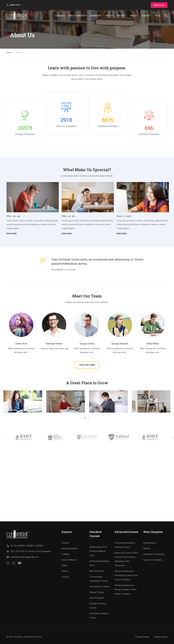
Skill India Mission (70, 549)
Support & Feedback (153, 560)
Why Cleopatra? (77, 16)
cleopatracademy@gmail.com (22, 557)
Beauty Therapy (97, 592)
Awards (147, 549)
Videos (133, 16)
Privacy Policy (142, 637)
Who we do (68, 216)
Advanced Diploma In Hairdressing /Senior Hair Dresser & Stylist (126, 575)
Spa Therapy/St (97, 598)
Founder (65, 543)
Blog (158, 16)
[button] (85, 418)
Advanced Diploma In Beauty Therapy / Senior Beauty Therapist (126, 590)
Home (9, 52)
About (109, 16)
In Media (65, 554)
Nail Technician (96, 571)
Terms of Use (161, 637)
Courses (59, 16)
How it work (124, 216)
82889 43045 (13, 5)
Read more (12, 234)
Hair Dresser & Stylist (99, 587)
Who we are (13, 216)
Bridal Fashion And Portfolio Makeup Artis (98, 551)
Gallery (121, 16)
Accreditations (150, 543)
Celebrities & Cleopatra (154, 554)
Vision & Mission (69, 560)
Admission (95, 16)
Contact (146, 16)
